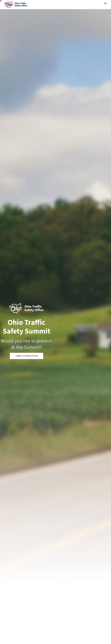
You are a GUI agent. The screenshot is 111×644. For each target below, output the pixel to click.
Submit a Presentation (27, 356)
